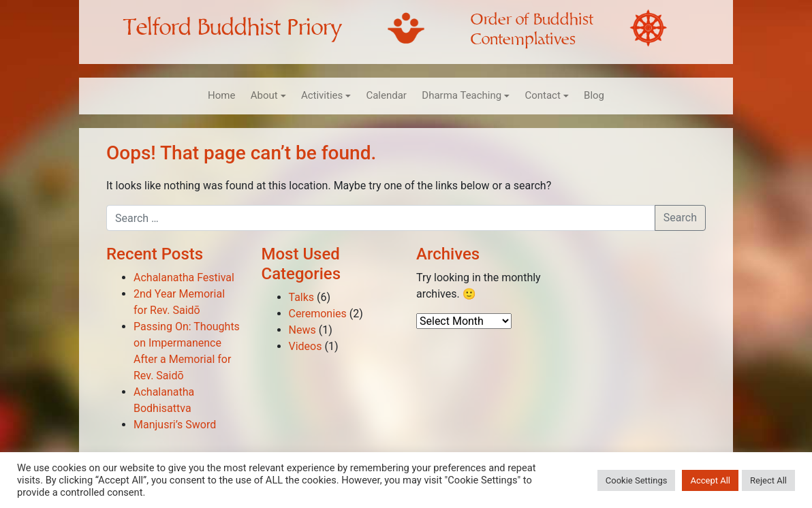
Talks (302, 297)
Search (680, 218)
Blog (594, 95)
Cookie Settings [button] (637, 480)
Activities (322, 95)
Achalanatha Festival (184, 277)
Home (221, 95)
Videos (306, 346)
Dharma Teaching (462, 95)
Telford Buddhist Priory (232, 28)
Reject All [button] (768, 480)
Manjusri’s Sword (175, 425)
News (302, 330)
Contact (542, 95)
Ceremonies (318, 314)
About (264, 95)
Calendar (386, 95)
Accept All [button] (710, 480)
